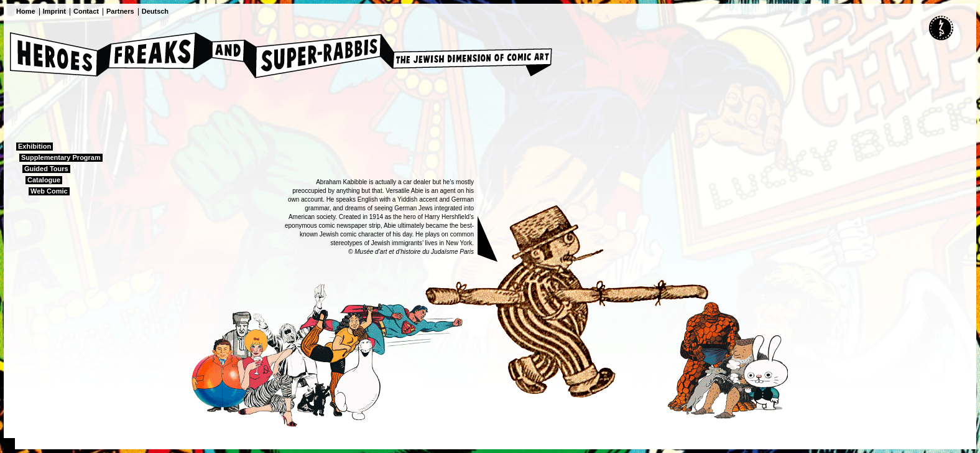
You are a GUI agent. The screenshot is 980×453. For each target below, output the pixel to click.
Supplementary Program (61, 157)
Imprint (54, 11)
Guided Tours (46, 169)
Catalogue (44, 180)
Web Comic (49, 191)
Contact (86, 11)
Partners (120, 11)
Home (26, 11)
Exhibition (35, 146)
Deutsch (155, 11)
